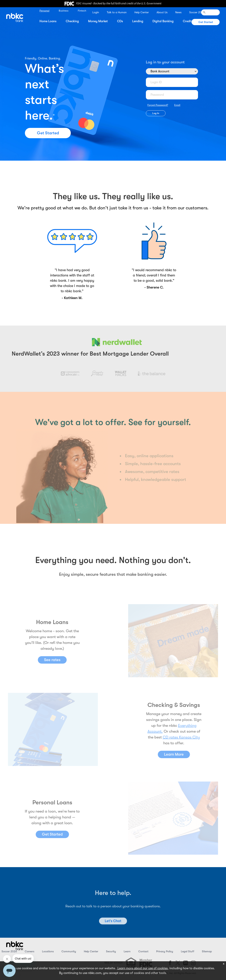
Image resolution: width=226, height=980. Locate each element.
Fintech (82, 11)
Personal (44, 11)
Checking (72, 21)
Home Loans (48, 21)
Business (64, 11)
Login (96, 12)
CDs (120, 21)
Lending (138, 21)
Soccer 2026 (197, 12)
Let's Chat (113, 930)
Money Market (98, 21)
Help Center (142, 12)
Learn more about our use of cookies (142, 968)
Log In (156, 113)
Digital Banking (163, 21)
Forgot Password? (158, 105)
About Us (162, 12)
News (178, 12)
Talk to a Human (117, 12)
